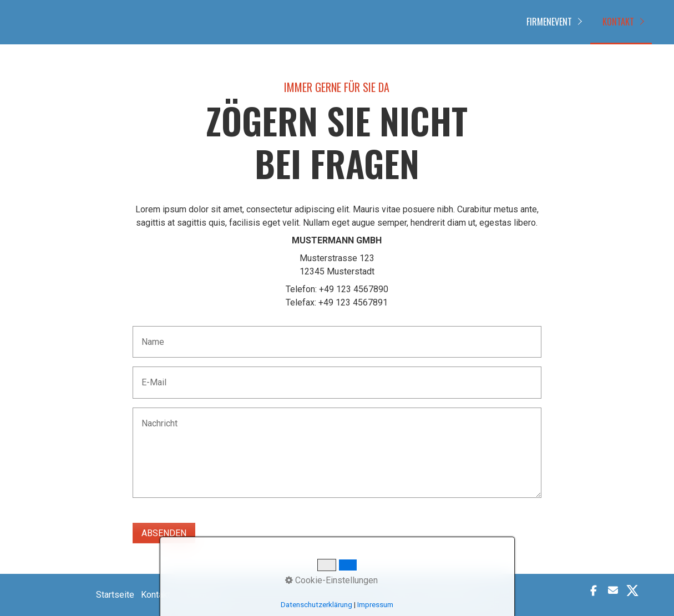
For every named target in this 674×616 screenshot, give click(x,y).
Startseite (115, 595)
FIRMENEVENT (549, 22)
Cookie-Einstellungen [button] (331, 580)
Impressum (375, 605)
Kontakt (618, 22)
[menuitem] (552, 22)
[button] (595, 590)
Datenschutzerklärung (316, 605)
